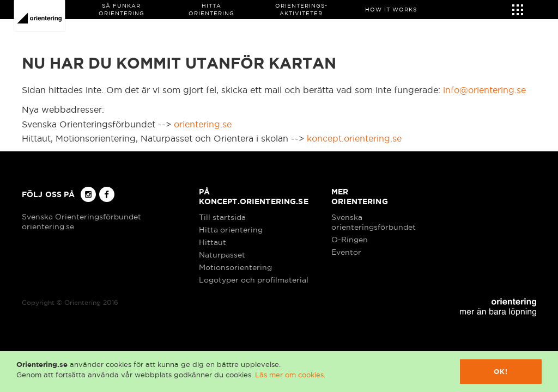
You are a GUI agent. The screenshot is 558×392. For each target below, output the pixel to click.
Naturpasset (222, 255)
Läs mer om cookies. (290, 375)
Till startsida (222, 217)
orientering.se (203, 124)
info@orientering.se (484, 90)
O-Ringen (350, 240)
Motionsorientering (235, 267)
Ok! (501, 372)
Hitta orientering (231, 230)
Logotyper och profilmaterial (254, 280)
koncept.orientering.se (354, 138)
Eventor (346, 252)
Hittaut (213, 242)
